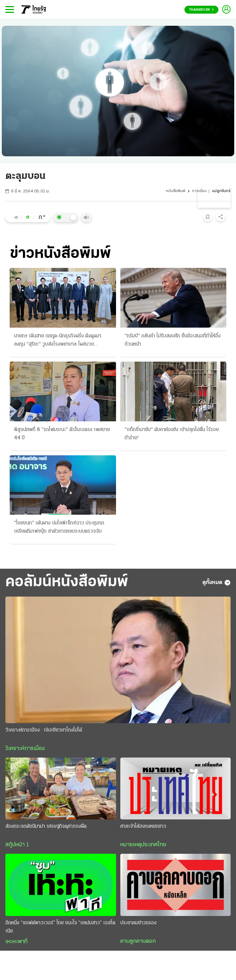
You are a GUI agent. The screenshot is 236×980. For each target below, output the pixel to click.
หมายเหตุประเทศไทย (143, 845)
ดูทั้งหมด (216, 583)
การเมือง (199, 191)
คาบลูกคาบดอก (138, 941)
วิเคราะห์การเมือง (25, 749)
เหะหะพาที (16, 942)
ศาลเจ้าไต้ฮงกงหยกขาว (143, 826)
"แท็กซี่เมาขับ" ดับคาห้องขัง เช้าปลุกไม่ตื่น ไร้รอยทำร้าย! (172, 434)
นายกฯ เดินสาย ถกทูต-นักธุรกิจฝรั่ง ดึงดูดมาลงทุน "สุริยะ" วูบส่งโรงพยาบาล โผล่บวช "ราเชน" (58, 341)
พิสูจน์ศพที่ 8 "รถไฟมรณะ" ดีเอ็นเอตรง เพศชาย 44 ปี (62, 434)
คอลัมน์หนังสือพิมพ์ (67, 582)
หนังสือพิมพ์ (175, 191)
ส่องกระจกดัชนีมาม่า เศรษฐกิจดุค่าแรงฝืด (46, 826)
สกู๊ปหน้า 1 (17, 845)
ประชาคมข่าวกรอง (138, 923)
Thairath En (201, 10)
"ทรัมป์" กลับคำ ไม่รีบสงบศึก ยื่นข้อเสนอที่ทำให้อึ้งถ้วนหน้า (173, 340)
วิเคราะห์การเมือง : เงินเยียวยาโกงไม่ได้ (44, 730)
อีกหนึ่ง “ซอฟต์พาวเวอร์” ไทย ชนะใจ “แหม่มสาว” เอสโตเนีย (60, 927)
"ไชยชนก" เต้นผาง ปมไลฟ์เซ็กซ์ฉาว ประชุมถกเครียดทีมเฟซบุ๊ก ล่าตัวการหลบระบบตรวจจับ (59, 527)
